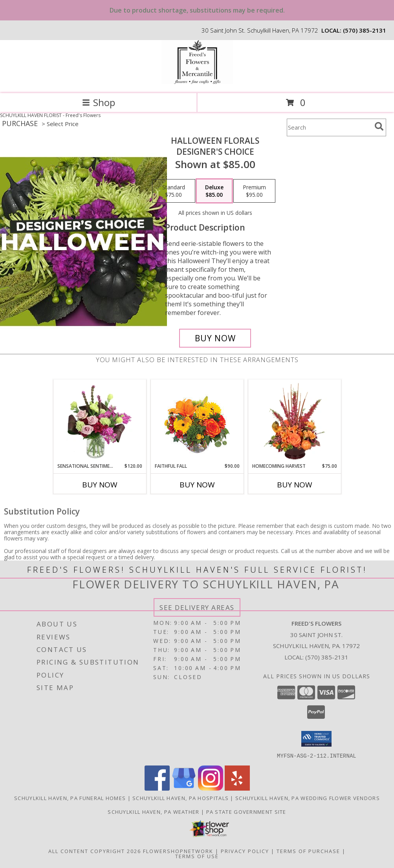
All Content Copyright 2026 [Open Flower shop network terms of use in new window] (95, 851)
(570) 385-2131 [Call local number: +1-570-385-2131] (365, 30)
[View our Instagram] (211, 788)
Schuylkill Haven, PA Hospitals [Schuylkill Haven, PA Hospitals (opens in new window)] (181, 798)
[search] (379, 126)
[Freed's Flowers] (197, 82)
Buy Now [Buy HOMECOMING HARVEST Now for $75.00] (295, 485)
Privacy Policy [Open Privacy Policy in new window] (245, 851)
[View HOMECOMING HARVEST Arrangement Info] (294, 421)
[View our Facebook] (157, 788)
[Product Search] (329, 127)
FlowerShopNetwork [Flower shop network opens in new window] (178, 851)
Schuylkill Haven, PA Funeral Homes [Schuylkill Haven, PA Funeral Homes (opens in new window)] (70, 798)
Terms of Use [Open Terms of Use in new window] (197, 856)
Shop (99, 102)
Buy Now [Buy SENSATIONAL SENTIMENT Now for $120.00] (100, 485)
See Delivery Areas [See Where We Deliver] (197, 607)
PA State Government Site (246, 811)
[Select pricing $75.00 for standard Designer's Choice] (174, 191)
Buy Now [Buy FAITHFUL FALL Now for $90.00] (197, 485)
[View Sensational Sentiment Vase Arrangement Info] (100, 421)
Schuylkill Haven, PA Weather (153, 811)
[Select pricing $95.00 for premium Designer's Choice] (254, 191)
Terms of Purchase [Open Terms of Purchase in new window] (308, 851)
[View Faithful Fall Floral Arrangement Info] (197, 421)
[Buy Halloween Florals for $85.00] (215, 338)
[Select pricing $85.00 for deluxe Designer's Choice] (214, 191)
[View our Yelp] (237, 788)
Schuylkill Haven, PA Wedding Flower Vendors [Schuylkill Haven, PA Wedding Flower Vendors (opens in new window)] (308, 798)
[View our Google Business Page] (184, 788)
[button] (316, 739)
